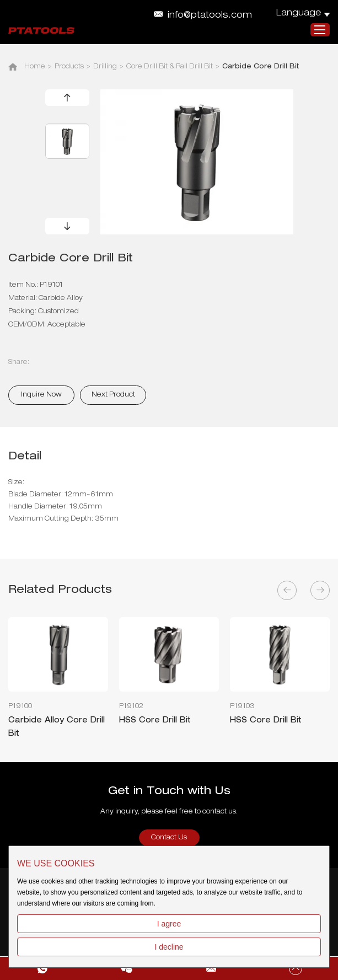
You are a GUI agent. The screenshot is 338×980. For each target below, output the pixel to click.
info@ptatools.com (210, 16)
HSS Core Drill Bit (155, 720)
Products (69, 67)
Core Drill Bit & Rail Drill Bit (170, 67)
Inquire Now (41, 395)
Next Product (113, 395)
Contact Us (169, 838)
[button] (67, 98)
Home (35, 67)
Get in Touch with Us (169, 792)
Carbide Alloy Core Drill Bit (57, 727)
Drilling (105, 67)
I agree (169, 924)
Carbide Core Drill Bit (261, 67)
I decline (169, 947)
